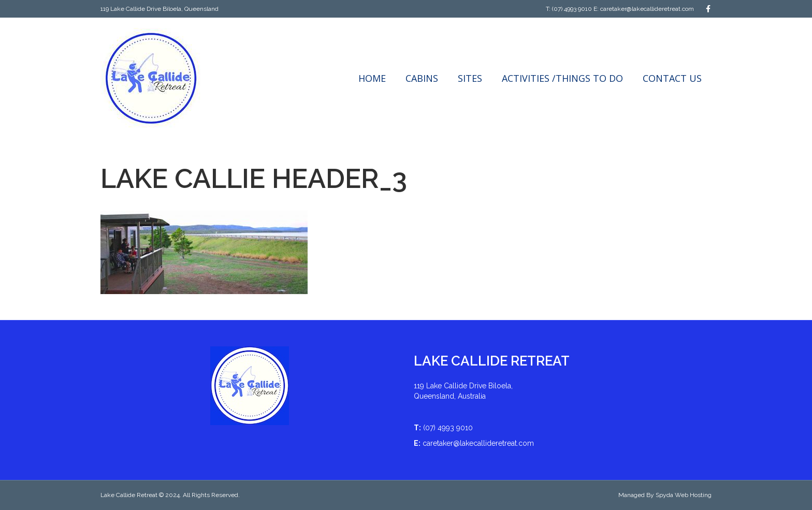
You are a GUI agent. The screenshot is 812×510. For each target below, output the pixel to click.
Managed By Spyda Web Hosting (665, 495)
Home (372, 78)
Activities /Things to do (562, 78)
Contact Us (672, 78)
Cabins (422, 78)
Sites (470, 78)
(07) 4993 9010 (572, 9)
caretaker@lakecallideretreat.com (647, 9)
